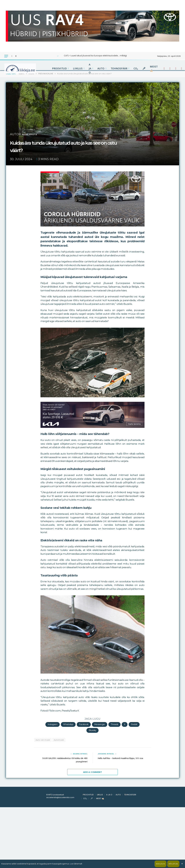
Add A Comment (92, 772)
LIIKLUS (78, 68)
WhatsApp (68, 724)
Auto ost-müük (43, 740)
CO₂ (136, 68)
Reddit (134, 724)
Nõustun (173, 864)
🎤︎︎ (144, 68)
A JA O (90, 68)
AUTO (101, 68)
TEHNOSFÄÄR (119, 68)
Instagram (53, 724)
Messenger (100, 724)
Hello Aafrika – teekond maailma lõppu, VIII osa (122, 758)
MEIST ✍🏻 (154, 68)
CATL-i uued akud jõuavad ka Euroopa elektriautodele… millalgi (95, 56)
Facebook (84, 724)
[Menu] (6, 56)
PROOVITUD (59, 68)
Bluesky (92, 730)
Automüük (59, 740)
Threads (114, 724)
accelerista (33, 134)
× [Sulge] (182, 864)
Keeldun (160, 864)
